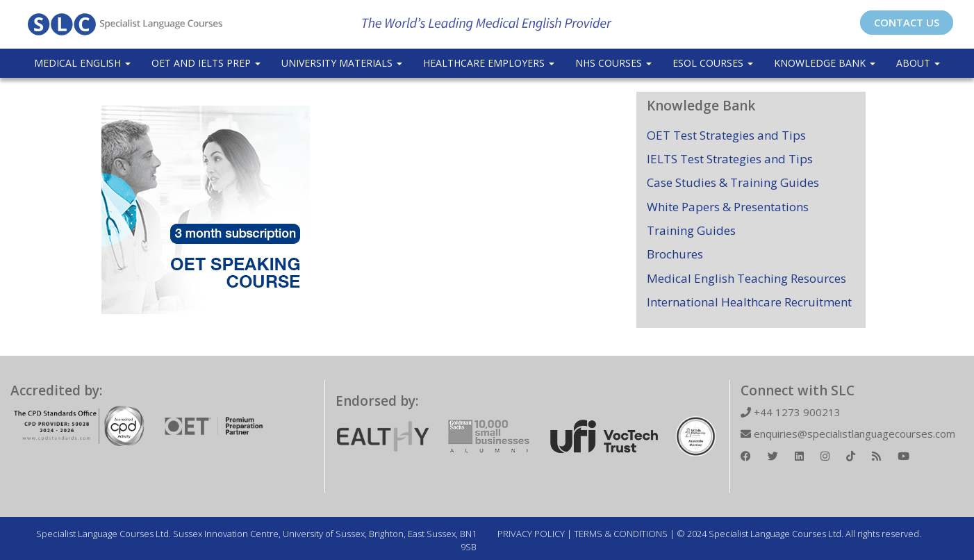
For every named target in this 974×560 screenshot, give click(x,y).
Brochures (675, 254)
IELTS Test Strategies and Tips (730, 159)
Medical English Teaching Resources (746, 278)
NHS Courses (613, 63)
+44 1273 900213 (791, 412)
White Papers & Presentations (728, 207)
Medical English (82, 63)
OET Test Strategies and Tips (726, 135)
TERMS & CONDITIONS (621, 534)
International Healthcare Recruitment (749, 302)
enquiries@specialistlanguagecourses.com (848, 434)
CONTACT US (907, 22)
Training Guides (691, 230)
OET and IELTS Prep (206, 63)
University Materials (342, 63)
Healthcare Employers (489, 63)
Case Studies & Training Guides (733, 182)
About (918, 63)
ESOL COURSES (713, 63)
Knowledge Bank (825, 63)
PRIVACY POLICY (531, 534)
